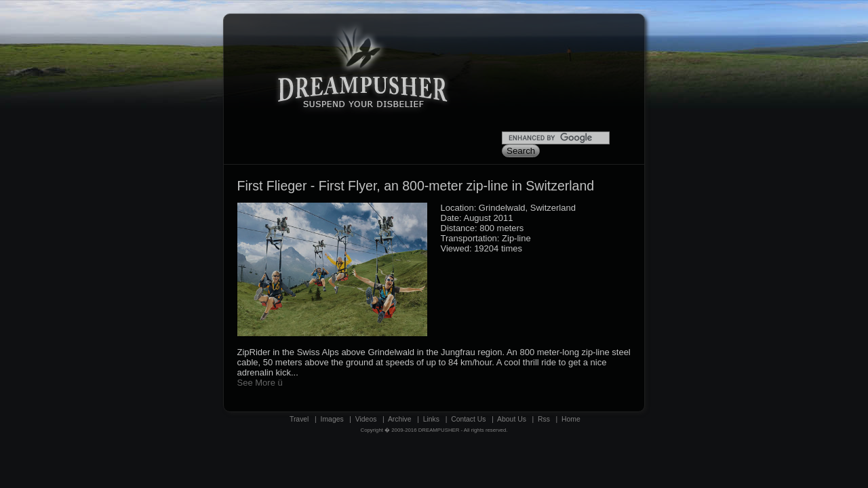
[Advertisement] (563, 79)
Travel (299, 419)
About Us (512, 419)
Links (431, 419)
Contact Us (468, 419)
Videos (366, 419)
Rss (544, 419)
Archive (400, 419)
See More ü (260, 383)
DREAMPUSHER (439, 430)
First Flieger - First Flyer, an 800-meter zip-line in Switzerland (416, 186)
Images (332, 419)
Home (571, 419)
